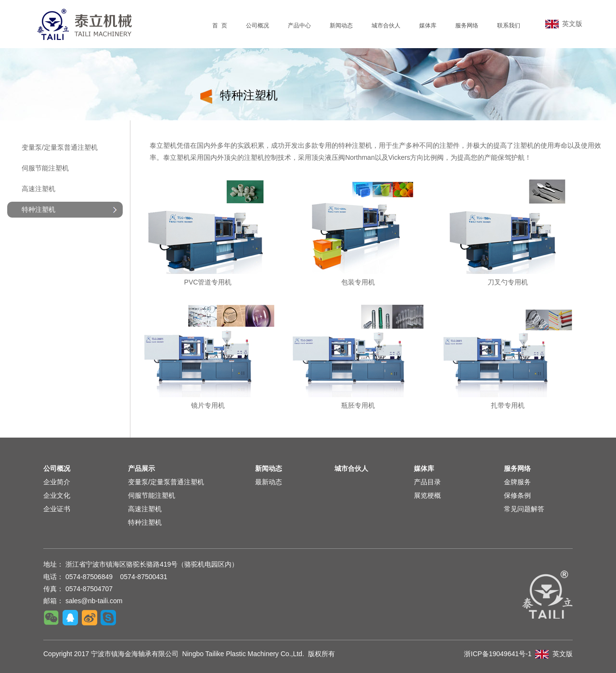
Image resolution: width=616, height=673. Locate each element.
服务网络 (467, 26)
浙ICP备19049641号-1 (498, 654)
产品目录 (427, 482)
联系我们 (509, 26)
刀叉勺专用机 (508, 282)
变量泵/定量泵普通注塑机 (60, 147)
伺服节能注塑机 (45, 168)
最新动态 (269, 482)
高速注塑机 (38, 189)
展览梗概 (427, 495)
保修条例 (517, 495)
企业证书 (57, 509)
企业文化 (57, 495)
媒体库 (428, 26)
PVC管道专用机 (208, 282)
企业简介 (57, 482)
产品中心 (299, 26)
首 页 (220, 26)
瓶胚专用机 (358, 405)
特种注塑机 (145, 522)
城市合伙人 (386, 26)
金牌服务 (517, 482)
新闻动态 (341, 26)
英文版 (564, 24)
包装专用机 (358, 282)
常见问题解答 (524, 509)
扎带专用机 (508, 405)
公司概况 (257, 26)
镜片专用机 (208, 405)
